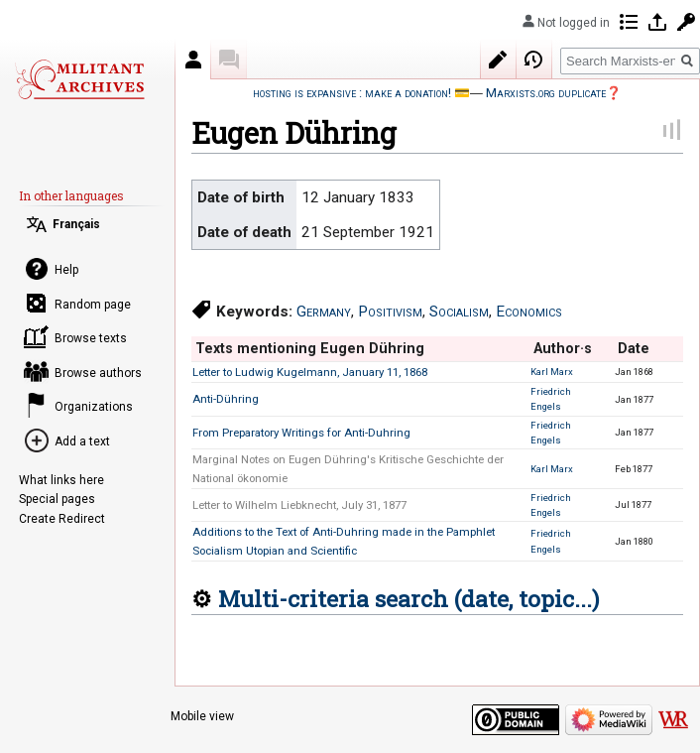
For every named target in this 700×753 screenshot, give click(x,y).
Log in (657, 22)
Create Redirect (62, 519)
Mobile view (202, 716)
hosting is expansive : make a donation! (352, 93)
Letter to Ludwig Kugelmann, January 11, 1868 (310, 372)
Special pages (57, 499)
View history (534, 60)
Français (76, 224)
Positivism (390, 312)
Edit (499, 60)
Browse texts (91, 338)
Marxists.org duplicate (546, 93)
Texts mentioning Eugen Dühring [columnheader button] (310, 348)
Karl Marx (552, 372)
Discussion (229, 60)
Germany (324, 312)
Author (193, 60)
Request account (686, 22)
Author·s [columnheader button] (563, 348)
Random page (93, 305)
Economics (529, 312)
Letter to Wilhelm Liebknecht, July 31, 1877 (299, 505)
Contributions (629, 22)
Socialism (459, 312)
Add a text (82, 441)
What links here (61, 480)
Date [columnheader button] (634, 348)
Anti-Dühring (226, 399)
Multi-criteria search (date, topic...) (408, 598)
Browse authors (98, 373)
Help (66, 270)
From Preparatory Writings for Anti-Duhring (301, 433)
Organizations (94, 407)
